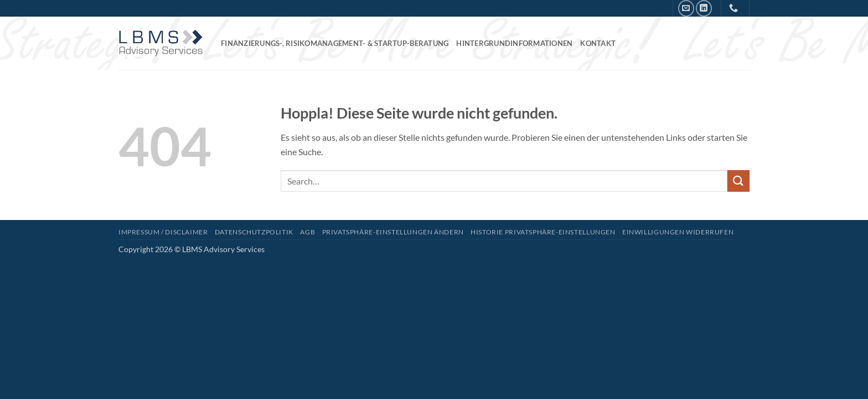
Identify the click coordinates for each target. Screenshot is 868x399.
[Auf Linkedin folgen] (704, 8)
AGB (308, 232)
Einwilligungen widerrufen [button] (678, 232)
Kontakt (598, 43)
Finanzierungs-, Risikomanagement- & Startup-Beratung (335, 43)
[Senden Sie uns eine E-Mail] (686, 8)
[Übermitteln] (738, 181)
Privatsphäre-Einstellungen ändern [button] (393, 232)
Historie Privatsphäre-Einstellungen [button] (543, 232)
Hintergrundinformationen (514, 43)
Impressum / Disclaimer (163, 232)
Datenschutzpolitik (254, 232)
